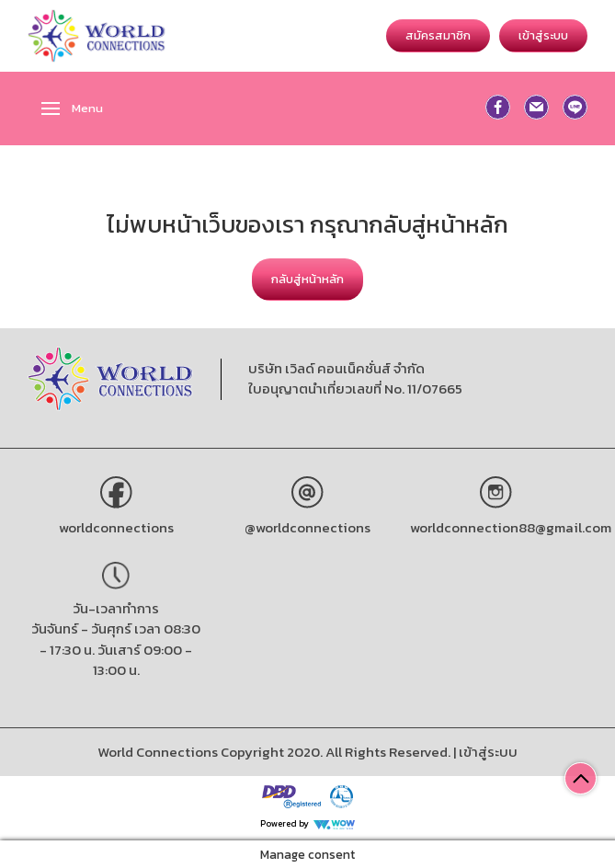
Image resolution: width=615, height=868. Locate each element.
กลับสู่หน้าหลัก (307, 279)
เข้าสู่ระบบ (543, 35)
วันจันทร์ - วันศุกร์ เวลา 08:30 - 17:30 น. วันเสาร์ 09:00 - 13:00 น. (116, 649)
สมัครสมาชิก (438, 35)
